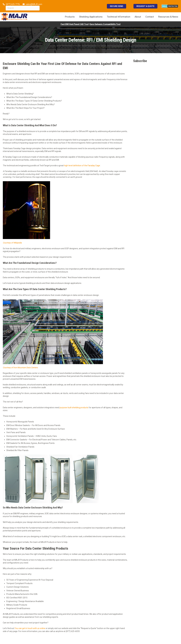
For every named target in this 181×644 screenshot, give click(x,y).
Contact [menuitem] (150, 17)
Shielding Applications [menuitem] (91, 17)
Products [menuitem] (70, 17)
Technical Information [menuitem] (119, 17)
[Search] (23, 8)
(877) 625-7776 (13, 4)
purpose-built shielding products (74, 408)
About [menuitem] (138, 17)
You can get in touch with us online (30, 628)
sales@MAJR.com (34, 4)
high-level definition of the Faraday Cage (82, 166)
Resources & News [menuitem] (168, 17)
